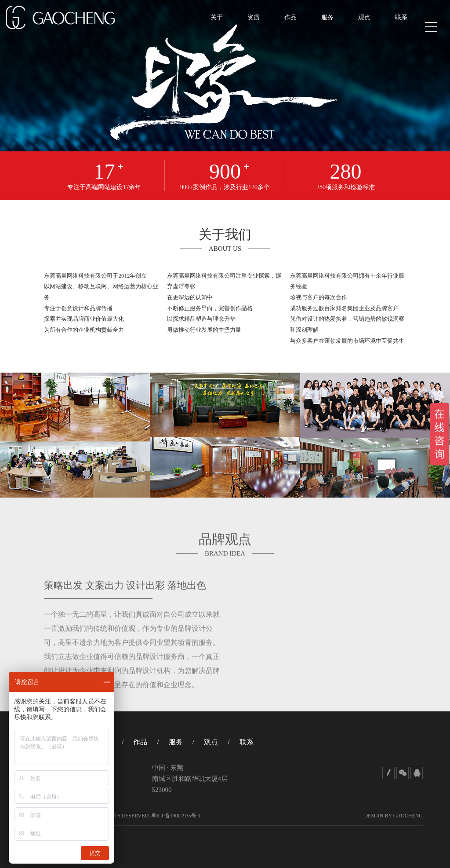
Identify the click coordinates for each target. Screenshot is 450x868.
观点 (357, 27)
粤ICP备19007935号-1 (176, 816)
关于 (210, 27)
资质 (247, 27)
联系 (394, 27)
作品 (283, 27)
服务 (320, 27)
